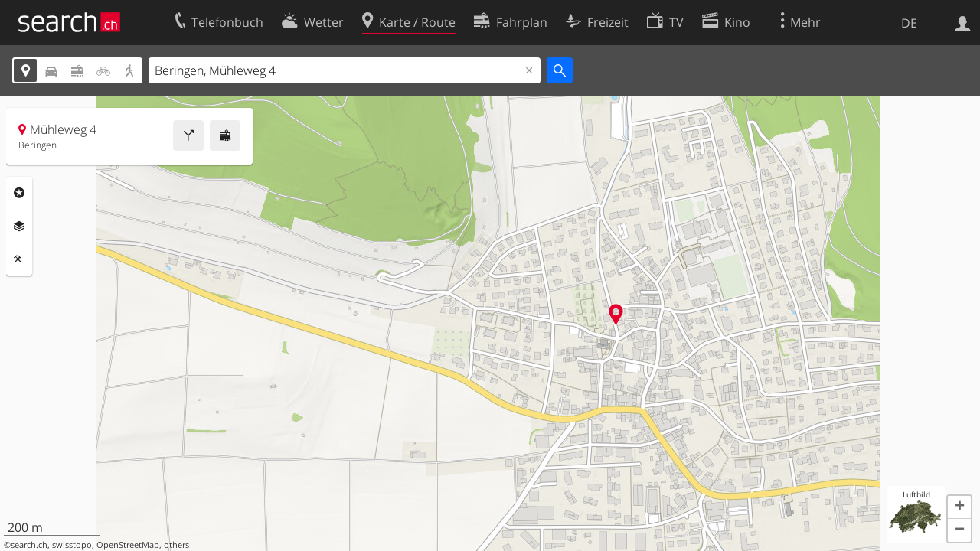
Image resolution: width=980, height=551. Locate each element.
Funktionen (19, 259)
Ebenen (19, 227)
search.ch (29, 545)
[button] (959, 507)
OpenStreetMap (128, 545)
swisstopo (72, 545)
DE (909, 23)
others (176, 545)
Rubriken (19, 193)
